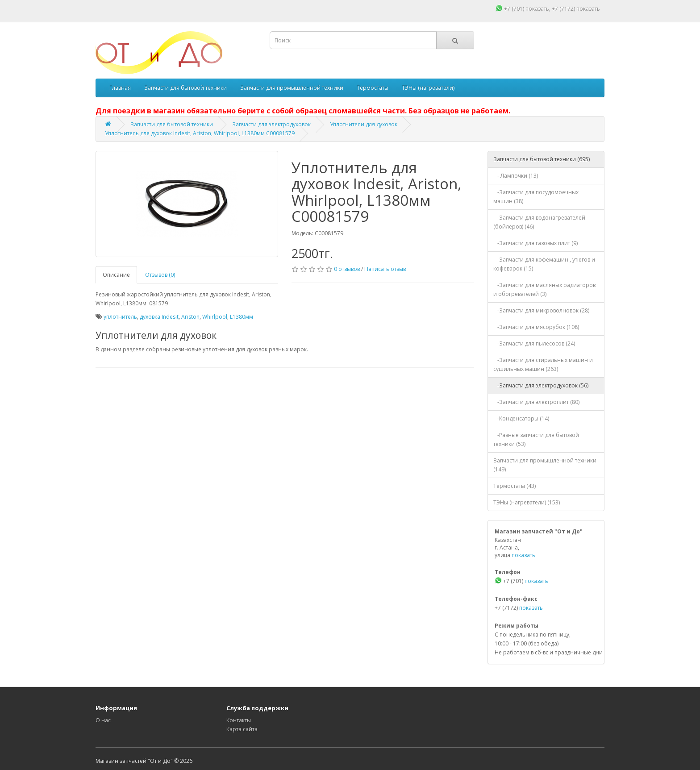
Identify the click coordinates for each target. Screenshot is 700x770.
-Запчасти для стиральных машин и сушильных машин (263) (543, 364)
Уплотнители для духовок (364, 124)
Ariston (190, 317)
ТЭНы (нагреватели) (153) (527, 502)
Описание (116, 275)
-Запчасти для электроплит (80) (536, 402)
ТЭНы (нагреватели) (428, 88)
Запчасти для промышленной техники (292, 88)
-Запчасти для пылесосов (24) (534, 343)
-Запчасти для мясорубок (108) (536, 327)
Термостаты (373, 88)
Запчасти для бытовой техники (185, 88)
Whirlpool (215, 317)
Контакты (239, 720)
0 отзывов (347, 269)
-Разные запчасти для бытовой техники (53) (536, 439)
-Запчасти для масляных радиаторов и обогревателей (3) (544, 289)
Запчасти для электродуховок (271, 124)
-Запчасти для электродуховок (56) (541, 385)
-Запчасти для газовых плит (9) (535, 243)
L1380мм (242, 317)
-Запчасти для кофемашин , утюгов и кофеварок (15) (544, 264)
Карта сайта (242, 729)
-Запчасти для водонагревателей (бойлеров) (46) (539, 222)
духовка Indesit (159, 317)
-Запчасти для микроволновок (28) (541, 310)
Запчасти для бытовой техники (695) (542, 159)
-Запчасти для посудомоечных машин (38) (536, 197)
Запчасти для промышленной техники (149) (545, 465)
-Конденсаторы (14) (521, 418)
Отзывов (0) (160, 275)
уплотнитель (120, 317)
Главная (120, 88)
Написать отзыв (385, 269)
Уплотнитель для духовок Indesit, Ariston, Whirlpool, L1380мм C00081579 (200, 133)
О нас (103, 720)
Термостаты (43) (515, 486)
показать (537, 9)
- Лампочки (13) (516, 176)
